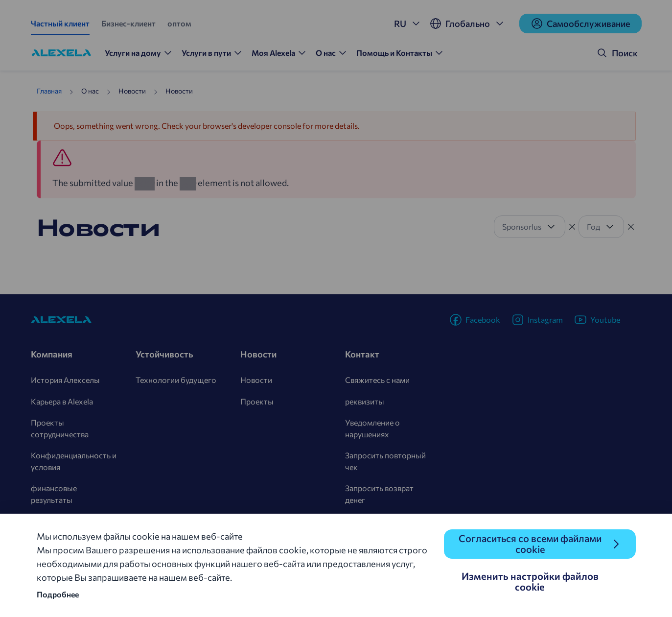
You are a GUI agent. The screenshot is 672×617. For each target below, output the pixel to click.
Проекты (257, 401)
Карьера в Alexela (62, 401)
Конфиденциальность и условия (74, 461)
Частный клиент (60, 23)
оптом (179, 23)
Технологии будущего (176, 380)
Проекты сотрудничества (60, 428)
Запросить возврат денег (379, 494)
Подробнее (58, 594)
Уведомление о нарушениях (372, 428)
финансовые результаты (54, 494)
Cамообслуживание (580, 24)
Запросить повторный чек (385, 461)
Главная (49, 91)
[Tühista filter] (572, 227)
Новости (256, 380)
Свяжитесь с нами (377, 380)
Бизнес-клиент (128, 23)
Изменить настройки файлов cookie (530, 581)
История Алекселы (65, 380)
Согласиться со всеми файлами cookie (530, 544)
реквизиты (365, 401)
